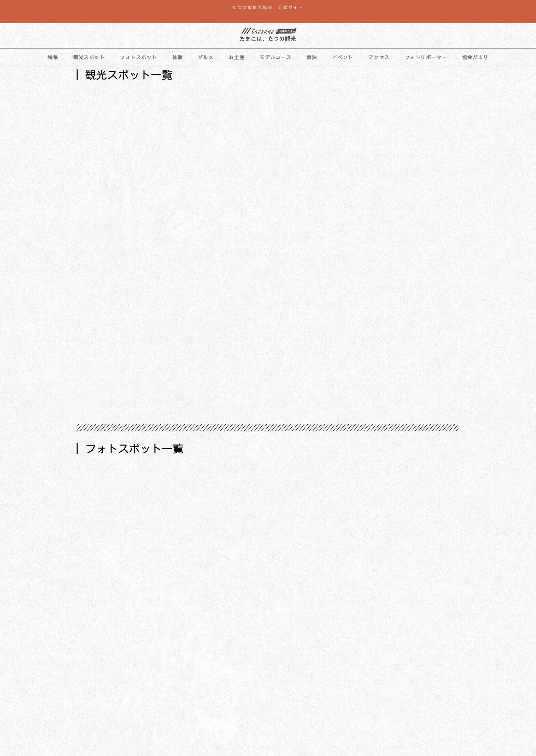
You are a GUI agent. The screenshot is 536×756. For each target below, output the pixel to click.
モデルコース (276, 57)
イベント (343, 57)
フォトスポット (139, 57)
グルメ (206, 57)
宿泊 (312, 57)
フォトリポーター (426, 57)
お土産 (237, 57)
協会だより (475, 57)
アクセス (379, 57)
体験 (178, 57)
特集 (53, 57)
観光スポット (89, 57)
